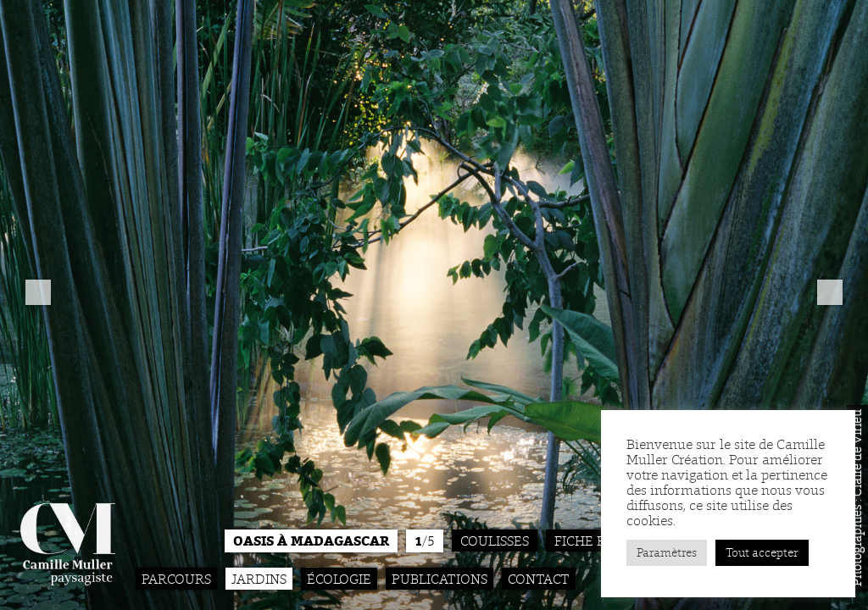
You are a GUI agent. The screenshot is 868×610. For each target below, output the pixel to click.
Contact (539, 579)
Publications (440, 579)
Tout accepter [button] (762, 553)
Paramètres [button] (667, 553)
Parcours (176, 579)
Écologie (339, 579)
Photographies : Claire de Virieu (857, 498)
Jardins (259, 579)
